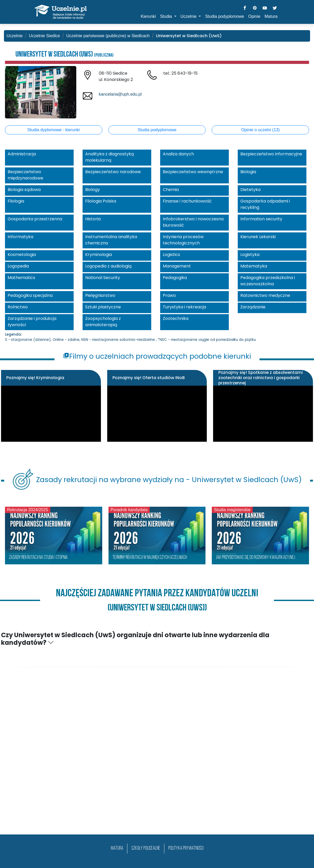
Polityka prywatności (186, 848)
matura (117, 848)
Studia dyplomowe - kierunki (53, 130)
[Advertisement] (157, 756)
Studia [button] (167, 16)
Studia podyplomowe (157, 130)
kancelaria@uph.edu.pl (120, 94)
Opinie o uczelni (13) (260, 130)
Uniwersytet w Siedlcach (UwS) (64, 55)
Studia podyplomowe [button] (224, 16)
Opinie (254, 16)
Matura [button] (271, 16)
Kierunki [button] (148, 16)
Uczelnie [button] (189, 16)
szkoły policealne (146, 848)
